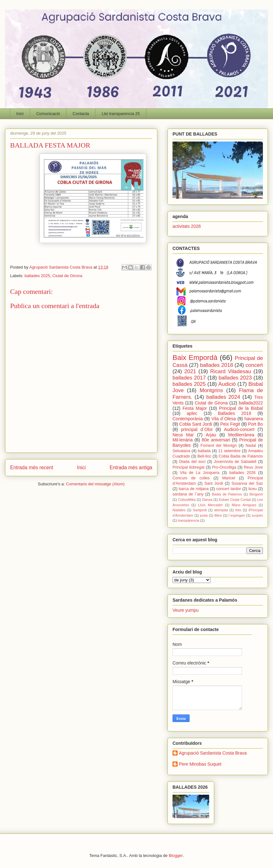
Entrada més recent (32, 467)
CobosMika (187, 500)
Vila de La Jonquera (200, 473)
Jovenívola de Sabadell (235, 462)
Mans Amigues (244, 505)
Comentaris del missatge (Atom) (95, 484)
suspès (257, 515)
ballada (204, 451)
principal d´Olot (197, 429)
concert (254, 365)
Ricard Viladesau (231, 371)
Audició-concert (239, 429)
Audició (227, 384)
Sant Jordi (214, 483)
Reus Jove (253, 467)
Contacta (81, 114)
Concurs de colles (191, 478)
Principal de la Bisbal (241, 408)
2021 (190, 371)
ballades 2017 (189, 378)
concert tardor (228, 489)
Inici (20, 114)
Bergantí (256, 494)
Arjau (211, 435)
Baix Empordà (195, 358)
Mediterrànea (241, 435)
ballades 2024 (223, 397)
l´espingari (237, 515)
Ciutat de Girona (67, 276)
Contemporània (188, 419)
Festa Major (195, 408)
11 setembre (229, 451)
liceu (253, 489)
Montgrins (211, 390)
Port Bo (255, 424)
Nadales (179, 510)
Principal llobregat (188, 467)
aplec (192, 413)
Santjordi (200, 510)
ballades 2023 (235, 378)
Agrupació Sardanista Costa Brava (213, 753)
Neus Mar (183, 435)
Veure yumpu (186, 610)
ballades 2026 (243, 473)
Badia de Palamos (227, 494)
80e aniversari (216, 440)
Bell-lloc (204, 456)
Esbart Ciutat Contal (235, 500)
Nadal (251, 446)
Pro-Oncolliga (224, 467)
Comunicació (48, 114)
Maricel (229, 478)
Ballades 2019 (235, 413)
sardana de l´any (188, 494)
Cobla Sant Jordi (196, 424)
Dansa (207, 500)
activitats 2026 (187, 226)
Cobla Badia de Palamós (241, 456)
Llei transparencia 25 (121, 114)
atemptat (221, 510)
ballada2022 (251, 403)
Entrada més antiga (131, 467)
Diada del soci (192, 462)
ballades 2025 (37, 276)
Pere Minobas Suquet (200, 764)
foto (238, 510)
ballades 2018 (217, 365)
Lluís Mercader (210, 505)
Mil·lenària (183, 440)
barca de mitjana (194, 489)
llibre (218, 515)
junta (204, 515)
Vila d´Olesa (224, 419)
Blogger (176, 856)
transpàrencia (189, 520)
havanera (254, 419)
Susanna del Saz (247, 483)
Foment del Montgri (218, 446)
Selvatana (181, 451)
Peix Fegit (230, 424)
